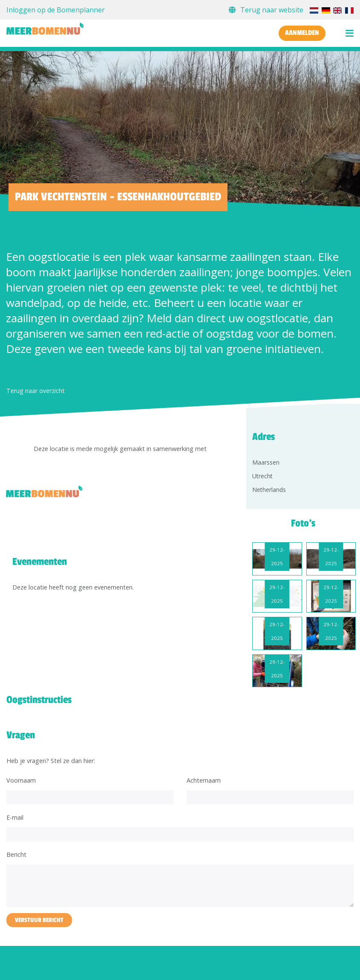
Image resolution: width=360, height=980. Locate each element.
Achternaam (204, 780)
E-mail (15, 817)
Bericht (16, 854)
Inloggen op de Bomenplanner (56, 10)
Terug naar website (267, 10)
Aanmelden (302, 33)
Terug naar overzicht (36, 391)
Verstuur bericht (39, 920)
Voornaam (21, 780)
